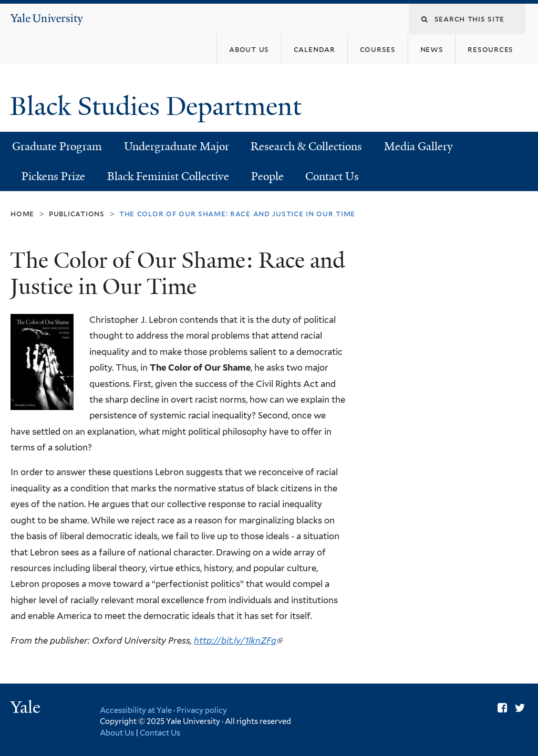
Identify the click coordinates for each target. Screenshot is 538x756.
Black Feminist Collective (168, 176)
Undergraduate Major (177, 146)
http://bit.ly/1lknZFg (238, 640)
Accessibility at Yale (136, 710)
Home (22, 213)
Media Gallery (418, 146)
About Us (117, 733)
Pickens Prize (53, 176)
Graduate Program (57, 146)
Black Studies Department (159, 106)
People (267, 176)
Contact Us (332, 176)
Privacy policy (202, 710)
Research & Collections (306, 146)
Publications (77, 213)
